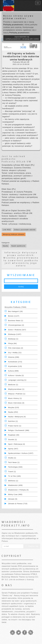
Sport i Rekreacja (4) (17, 444)
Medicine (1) (13, 385)
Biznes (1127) (14, 316)
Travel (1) (12, 472)
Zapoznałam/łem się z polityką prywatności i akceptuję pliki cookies (22, 38)
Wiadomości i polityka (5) (18, 490)
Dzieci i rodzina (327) (17, 330)
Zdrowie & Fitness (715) (18, 504)
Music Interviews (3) (16, 403)
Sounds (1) (13, 440)
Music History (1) (15, 398)
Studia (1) (12, 458)
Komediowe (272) (15, 362)
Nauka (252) (13, 412)
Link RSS (7, 230)
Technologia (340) (15, 467)
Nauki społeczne (18, 246)
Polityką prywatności (13, 25)
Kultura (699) (13, 371)
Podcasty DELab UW (17, 161)
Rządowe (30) (14, 435)
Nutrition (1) (13, 421)
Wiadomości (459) (15, 485)
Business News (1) (16, 321)
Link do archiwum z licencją (21, 580)
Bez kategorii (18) (15, 311)
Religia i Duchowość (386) (19, 430)
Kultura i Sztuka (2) (16, 375)
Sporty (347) (13, 449)
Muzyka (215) (14, 407)
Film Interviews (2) (16, 348)
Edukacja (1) (13, 339)
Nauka (5, 246)
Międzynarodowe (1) (16, 389)
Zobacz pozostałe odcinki (25, 230)
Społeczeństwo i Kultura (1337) (21, 453)
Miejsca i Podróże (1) (17, 394)
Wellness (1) (13, 481)
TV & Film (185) (15, 476)
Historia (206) (14, 357)
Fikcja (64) (12, 343)
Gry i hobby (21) (15, 353)
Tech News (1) (14, 462)
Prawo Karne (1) (15, 426)
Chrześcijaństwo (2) (16, 325)
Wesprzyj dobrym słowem (14, 234)
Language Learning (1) (17, 380)
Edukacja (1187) (15, 334)
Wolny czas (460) (15, 494)
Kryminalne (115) (15, 366)
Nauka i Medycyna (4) (17, 417)
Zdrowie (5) (13, 499)
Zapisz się (32, 546)
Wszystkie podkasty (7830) (15, 307)
